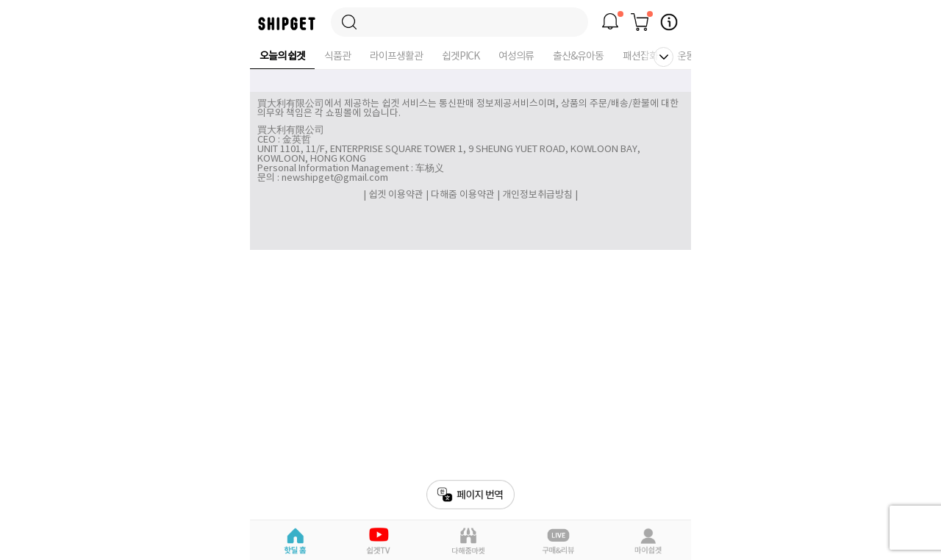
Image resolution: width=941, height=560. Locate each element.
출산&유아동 (578, 57)
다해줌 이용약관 (463, 195)
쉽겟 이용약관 (397, 195)
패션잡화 (640, 57)
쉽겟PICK (461, 57)
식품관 (337, 57)
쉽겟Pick (380, 541)
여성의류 (516, 57)
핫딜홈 (294, 541)
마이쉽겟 (647, 541)
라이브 (559, 541)
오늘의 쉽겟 (282, 57)
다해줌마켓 (469, 541)
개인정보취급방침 (537, 195)
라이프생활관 (396, 57)
